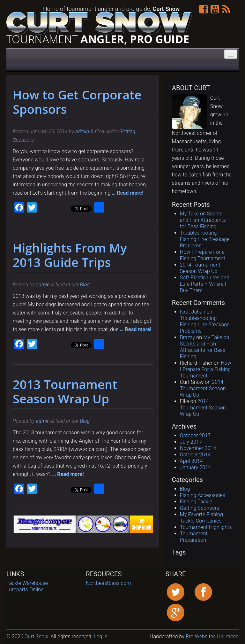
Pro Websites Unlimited (212, 636)
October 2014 (195, 455)
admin (82, 132)
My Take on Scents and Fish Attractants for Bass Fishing (203, 220)
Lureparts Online (25, 590)
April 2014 (191, 461)
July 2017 (191, 442)
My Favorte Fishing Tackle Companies (201, 518)
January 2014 (196, 467)
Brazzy (187, 337)
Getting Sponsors (200, 508)
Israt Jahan (193, 312)
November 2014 (198, 448)
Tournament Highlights (206, 527)
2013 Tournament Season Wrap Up (65, 391)
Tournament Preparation (194, 537)
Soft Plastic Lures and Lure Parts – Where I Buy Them (205, 284)
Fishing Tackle (196, 502)
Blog (85, 285)
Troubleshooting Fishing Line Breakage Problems (205, 239)
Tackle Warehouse (27, 583)
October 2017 (195, 435)
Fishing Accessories (203, 495)
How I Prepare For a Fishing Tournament (203, 255)
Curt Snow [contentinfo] (36, 636)
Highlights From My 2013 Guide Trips (70, 255)
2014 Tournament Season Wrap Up (200, 268)
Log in (101, 636)
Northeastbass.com (108, 583)
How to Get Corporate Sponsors (77, 102)
